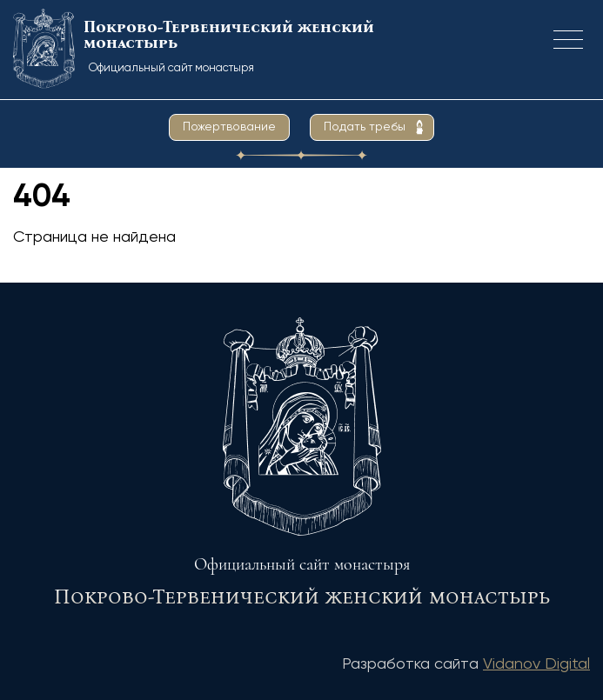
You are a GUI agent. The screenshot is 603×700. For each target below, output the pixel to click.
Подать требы (365, 127)
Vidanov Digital (536, 664)
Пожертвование (229, 127)
